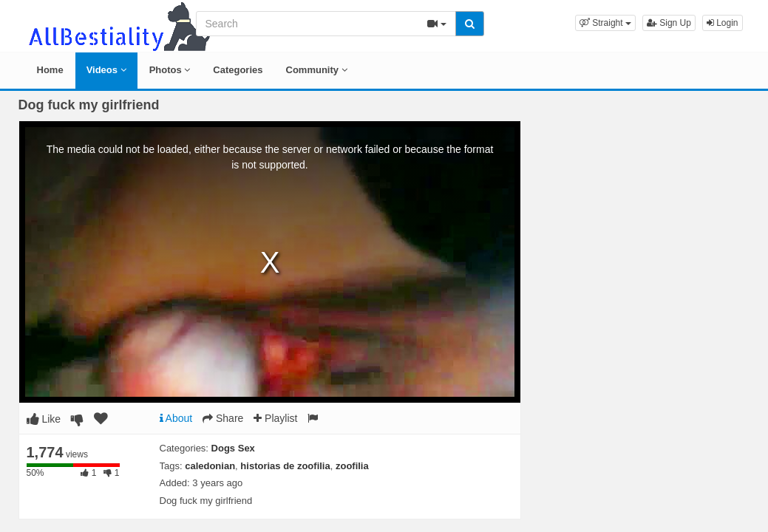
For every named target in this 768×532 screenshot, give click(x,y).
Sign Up (669, 23)
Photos (170, 70)
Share (223, 418)
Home (50, 70)
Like (44, 419)
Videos (106, 70)
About (176, 418)
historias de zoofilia (285, 466)
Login (723, 23)
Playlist (275, 418)
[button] (605, 23)
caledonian (210, 466)
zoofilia (352, 466)
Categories (238, 70)
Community (317, 70)
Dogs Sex (233, 448)
